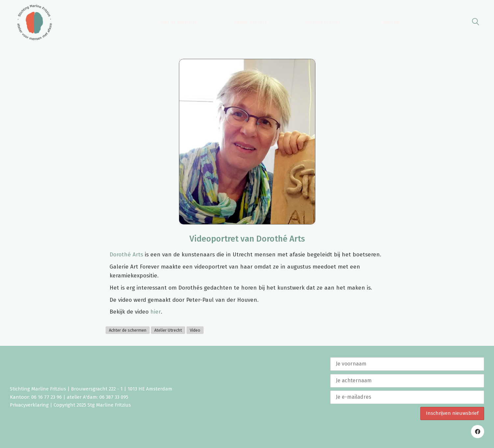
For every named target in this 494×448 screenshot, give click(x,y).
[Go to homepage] (35, 22)
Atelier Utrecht (168, 330)
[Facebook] (478, 432)
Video (195, 330)
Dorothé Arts (126, 255)
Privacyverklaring (29, 405)
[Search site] (476, 23)
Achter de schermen (128, 330)
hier (156, 312)
